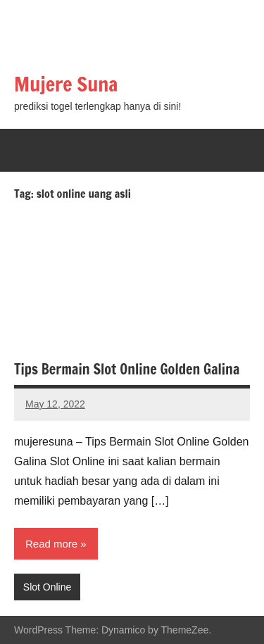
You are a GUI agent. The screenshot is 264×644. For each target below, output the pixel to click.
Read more (51, 544)
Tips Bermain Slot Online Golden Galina (127, 369)
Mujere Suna (66, 84)
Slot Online (47, 587)
